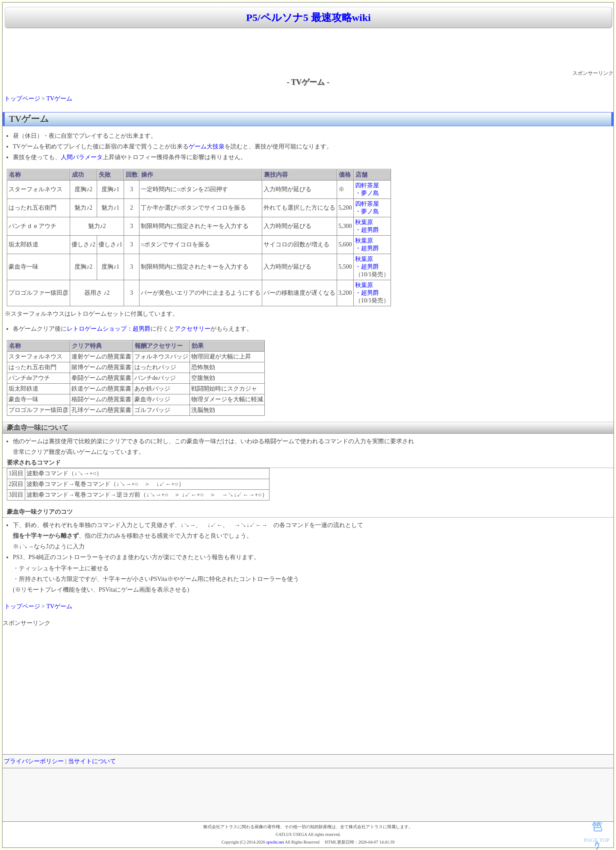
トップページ (22, 99)
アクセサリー (192, 329)
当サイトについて (92, 761)
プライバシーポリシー (34, 761)
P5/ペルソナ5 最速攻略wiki (308, 18)
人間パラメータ (82, 157)
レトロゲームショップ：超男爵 (109, 329)
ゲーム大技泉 (207, 147)
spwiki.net (275, 842)
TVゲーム (59, 99)
